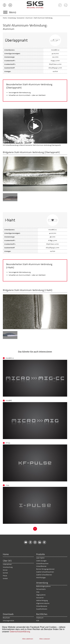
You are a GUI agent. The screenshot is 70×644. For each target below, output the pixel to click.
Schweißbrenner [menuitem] (41, 566)
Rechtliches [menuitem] (42, 614)
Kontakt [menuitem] (5, 578)
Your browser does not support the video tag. (35, 126)
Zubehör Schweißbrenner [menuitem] (44, 575)
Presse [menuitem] (5, 576)
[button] (5, 5)
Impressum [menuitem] (40, 618)
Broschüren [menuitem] (6, 618)
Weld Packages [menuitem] (41, 578)
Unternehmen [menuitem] (7, 564)
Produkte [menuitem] (41, 554)
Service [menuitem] (5, 570)
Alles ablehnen (28, 639)
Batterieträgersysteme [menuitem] (43, 586)
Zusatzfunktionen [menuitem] (42, 609)
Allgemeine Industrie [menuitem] (43, 603)
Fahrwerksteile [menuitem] (41, 589)
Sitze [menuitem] (38, 592)
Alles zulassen (45, 639)
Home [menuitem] (6, 554)
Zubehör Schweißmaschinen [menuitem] (45, 572)
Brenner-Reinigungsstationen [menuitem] (45, 569)
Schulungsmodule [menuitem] (8, 621)
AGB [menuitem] (38, 621)
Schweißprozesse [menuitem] (42, 606)
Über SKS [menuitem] (7, 561)
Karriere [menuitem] (5, 573)
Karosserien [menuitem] (40, 598)
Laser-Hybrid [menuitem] (40, 558)
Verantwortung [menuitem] (8, 567)
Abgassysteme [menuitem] (41, 595)
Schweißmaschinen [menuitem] (42, 564)
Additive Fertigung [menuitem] (42, 600)
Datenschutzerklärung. (20, 632)
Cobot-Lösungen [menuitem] (41, 561)
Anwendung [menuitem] (42, 583)
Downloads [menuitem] (8, 614)
